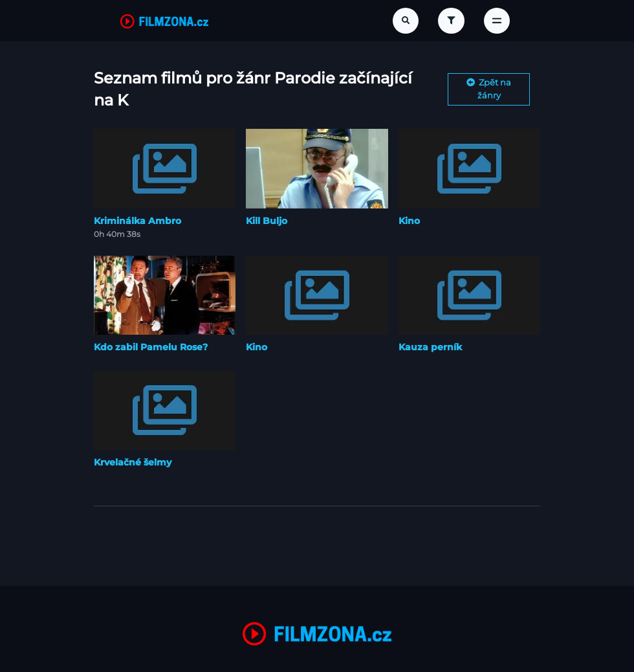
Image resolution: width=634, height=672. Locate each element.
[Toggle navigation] (497, 21)
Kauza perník (430, 347)
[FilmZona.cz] (164, 21)
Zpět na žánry (489, 89)
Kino (409, 221)
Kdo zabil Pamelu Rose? (151, 347)
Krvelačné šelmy (133, 462)
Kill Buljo (267, 221)
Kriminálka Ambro (137, 221)
